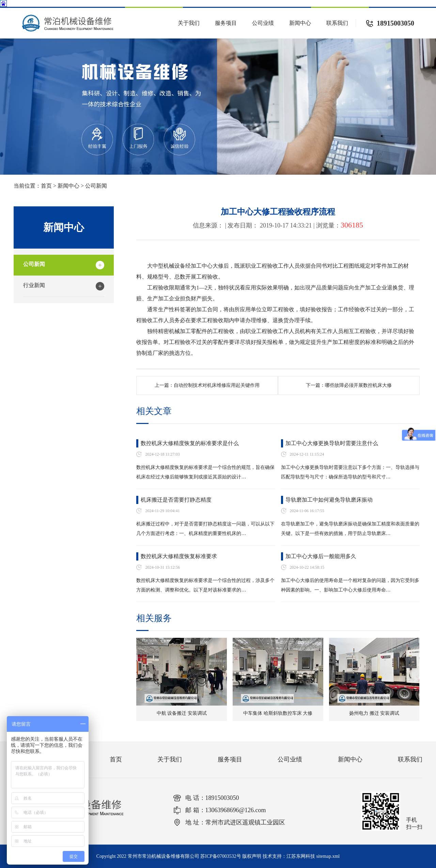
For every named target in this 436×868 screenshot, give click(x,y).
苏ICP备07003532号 (221, 856)
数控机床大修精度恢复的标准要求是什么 (190, 443)
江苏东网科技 (301, 856)
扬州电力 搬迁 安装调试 (374, 713)
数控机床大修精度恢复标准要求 (179, 556)
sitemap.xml (328, 856)
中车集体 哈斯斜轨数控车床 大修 (278, 713)
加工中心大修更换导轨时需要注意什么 (332, 443)
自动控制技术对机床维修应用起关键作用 (217, 385)
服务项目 (226, 23)
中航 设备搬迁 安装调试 (182, 713)
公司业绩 (263, 23)
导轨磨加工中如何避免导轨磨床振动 (329, 500)
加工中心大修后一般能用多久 (321, 556)
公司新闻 (96, 186)
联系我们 (337, 23)
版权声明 (252, 856)
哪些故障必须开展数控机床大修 (358, 385)
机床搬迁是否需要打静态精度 (176, 500)
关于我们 (189, 23)
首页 (46, 186)
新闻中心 (300, 23)
